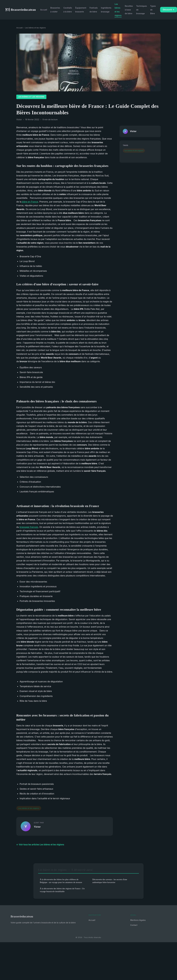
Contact (134, 925)
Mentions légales (138, 920)
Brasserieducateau (21, 10)
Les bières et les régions (118, 10)
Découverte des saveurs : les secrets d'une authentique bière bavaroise (110, 881)
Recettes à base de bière (129, 10)
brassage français (29, 527)
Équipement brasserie (81, 10)
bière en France (30, 202)
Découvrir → (169, 10)
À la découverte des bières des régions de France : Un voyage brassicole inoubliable (62, 890)
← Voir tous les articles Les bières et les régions (40, 845)
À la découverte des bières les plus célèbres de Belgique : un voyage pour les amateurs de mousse (61, 881)
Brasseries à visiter (55, 10)
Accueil (44, 10)
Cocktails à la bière (68, 10)
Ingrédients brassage (106, 10)
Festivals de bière (94, 10)
